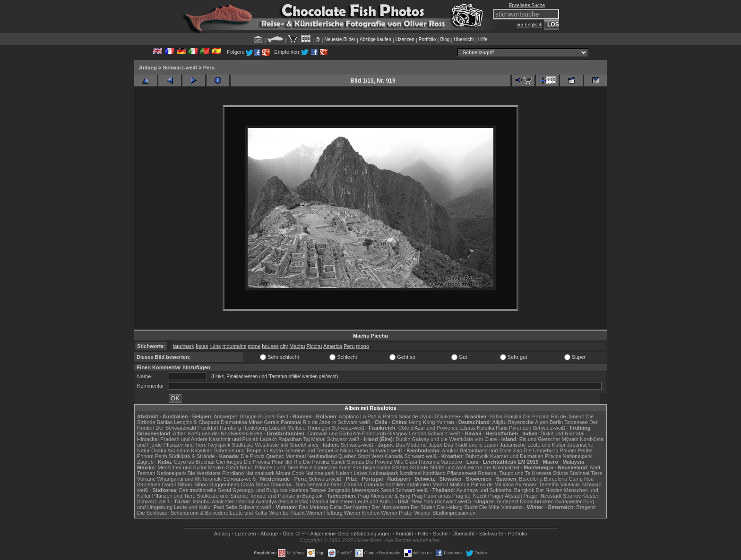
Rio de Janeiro (319, 422)
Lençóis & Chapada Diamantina (211, 422)
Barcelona (531, 479)
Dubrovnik (477, 456)
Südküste (243, 445)
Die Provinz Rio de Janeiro (553, 416)
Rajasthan (290, 439)
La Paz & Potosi (379, 416)
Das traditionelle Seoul (205, 490)
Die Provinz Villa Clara (392, 462)
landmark (184, 346)
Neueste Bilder (340, 39)
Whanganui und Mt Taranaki (189, 479)
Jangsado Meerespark (353, 490)
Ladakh (268, 439)
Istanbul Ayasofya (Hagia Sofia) (272, 501)
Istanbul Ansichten (213, 501)
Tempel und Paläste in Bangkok (286, 496)
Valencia (570, 484)
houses (270, 346)
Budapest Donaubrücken (525, 501)
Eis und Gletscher (540, 439)
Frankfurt (208, 428)
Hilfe (483, 39)
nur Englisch (530, 25)
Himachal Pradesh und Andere (172, 439)
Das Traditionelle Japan (471, 445)
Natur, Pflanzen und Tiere (269, 467)
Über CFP (294, 534)
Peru (209, 68)
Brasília (513, 416)
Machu (297, 346)
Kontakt (404, 534)
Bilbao (185, 484)
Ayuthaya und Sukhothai (485, 490)
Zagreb (145, 462)
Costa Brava (255, 484)
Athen (180, 433)
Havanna (429, 462)
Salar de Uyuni (415, 416)
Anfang (148, 68)
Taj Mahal (314, 439)
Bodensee (576, 422)
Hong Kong (422, 422)
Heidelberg (255, 428)
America (333, 346)
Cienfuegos (229, 462)
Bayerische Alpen (528, 422)
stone (254, 346)
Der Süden (423, 507)
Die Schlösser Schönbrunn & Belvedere (183, 513)
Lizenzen (405, 39)
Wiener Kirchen (362, 513)
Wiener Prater (397, 513)
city (284, 346)
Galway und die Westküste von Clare (454, 439)
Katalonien (419, 484)
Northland (434, 473)
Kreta (256, 433)
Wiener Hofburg (324, 513)
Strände (419, 467)
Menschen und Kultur (182, 467)
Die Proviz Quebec (263, 456)
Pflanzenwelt (462, 473)
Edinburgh (374, 433)
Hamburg (230, 428)
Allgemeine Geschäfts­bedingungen (350, 534)
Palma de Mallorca (492, 484)
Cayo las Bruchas (194, 462)
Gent (283, 416)
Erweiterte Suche (527, 5)
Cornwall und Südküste (334, 433)
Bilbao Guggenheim (216, 484)
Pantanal (291, 422)
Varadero (451, 462)
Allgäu (499, 422)
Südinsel (579, 473)
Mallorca (460, 484)
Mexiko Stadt (223, 467)
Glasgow (398, 433)
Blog (445, 39)
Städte (560, 473)
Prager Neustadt (543, 496)
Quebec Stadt (354, 456)
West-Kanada (387, 456)
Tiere (597, 473)
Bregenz (586, 507)
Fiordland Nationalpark (248, 473)
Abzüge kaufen (375, 39)
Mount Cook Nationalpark (305, 473)
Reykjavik (219, 445)
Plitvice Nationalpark (569, 456)
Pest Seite (225, 507)
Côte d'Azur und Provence (429, 428)
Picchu (314, 346)
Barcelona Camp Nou (569, 479)
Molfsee (297, 428)
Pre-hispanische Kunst (326, 467)
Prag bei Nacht (470, 496)
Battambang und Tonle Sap (491, 450)
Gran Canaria (346, 484)
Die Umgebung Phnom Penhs (558, 450)
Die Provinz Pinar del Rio (273, 462)
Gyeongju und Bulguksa (260, 490)
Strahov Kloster (581, 496)
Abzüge (269, 534)
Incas (202, 346)
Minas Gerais (264, 422)
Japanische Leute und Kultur (532, 445)
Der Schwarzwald (176, 428)
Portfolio (427, 39)
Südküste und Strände (223, 496)
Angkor (450, 450)
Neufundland (322, 456)
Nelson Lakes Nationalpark (367, 473)
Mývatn (570, 439)
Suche (440, 534)
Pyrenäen (520, 428)
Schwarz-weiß (180, 68)
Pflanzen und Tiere (185, 445)
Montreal (296, 456)
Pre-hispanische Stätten (381, 467)
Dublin (403, 439)
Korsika (486, 428)
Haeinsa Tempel (308, 490)
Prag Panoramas (431, 496)
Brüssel (267, 416)
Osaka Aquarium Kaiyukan (182, 450)
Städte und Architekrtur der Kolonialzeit (474, 467)
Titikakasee (447, 416)
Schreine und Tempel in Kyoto (249, 450)
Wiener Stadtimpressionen (445, 513)
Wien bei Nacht (287, 513)
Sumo (361, 450)
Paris (502, 428)
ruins (215, 346)
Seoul (387, 490)
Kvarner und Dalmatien (517, 456)
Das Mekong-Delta (320, 507)
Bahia (496, 416)
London (418, 433)
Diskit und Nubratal (563, 433)
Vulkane (146, 479)
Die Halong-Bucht (457, 507)
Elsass (468, 428)
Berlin (556, 422)
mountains (234, 346)
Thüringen (319, 428)
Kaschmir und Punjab (234, 439)
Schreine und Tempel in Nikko (319, 450)
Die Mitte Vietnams (501, 507)
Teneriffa (549, 484)
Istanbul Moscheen (332, 501)
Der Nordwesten (390, 507)
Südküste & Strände (192, 456)
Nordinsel (411, 473)
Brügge (248, 416)
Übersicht (464, 39)
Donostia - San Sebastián (300, 484)
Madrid (440, 484)
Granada (374, 484)
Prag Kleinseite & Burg (384, 496)
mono (363, 346)
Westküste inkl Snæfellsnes (287, 445)
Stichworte (491, 534)
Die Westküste (204, 473)
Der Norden (549, 490)
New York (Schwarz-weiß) (441, 501)
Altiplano (349, 416)
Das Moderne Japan (419, 445)
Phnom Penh (152, 456)
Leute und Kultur (375, 501)
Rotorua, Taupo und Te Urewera (515, 473)
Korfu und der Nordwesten (218, 433)
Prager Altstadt (505, 496)
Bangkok (524, 490)
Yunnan (445, 422)
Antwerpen (226, 416)
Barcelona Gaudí (157, 484)
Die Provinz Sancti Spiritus (334, 462)
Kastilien (395, 484)
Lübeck (277, 428)
